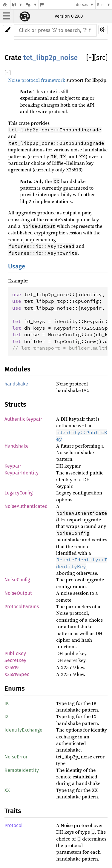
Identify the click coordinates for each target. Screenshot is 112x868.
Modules (17, 369)
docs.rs (82, 5)
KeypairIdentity (22, 473)
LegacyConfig (19, 493)
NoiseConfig (17, 580)
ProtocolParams (22, 607)
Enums (15, 688)
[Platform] (31, 5)
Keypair (13, 466)
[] (90, 58)
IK (7, 703)
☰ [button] (7, 16)
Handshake (17, 446)
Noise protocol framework (37, 80)
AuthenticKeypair (23, 419)
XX (7, 790)
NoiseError (16, 757)
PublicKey (15, 653)
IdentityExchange (23, 730)
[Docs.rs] (5, 5)
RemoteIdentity (22, 770)
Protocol (14, 825)
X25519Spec (17, 674)
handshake (16, 384)
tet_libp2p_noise (50, 58)
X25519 (11, 667)
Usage (17, 266)
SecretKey (15, 660)
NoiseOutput (18, 593)
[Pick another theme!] (8, 30)
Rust (101, 5)
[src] (101, 58)
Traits (13, 811)
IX (7, 716)
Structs (15, 404)
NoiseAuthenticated (26, 506)
